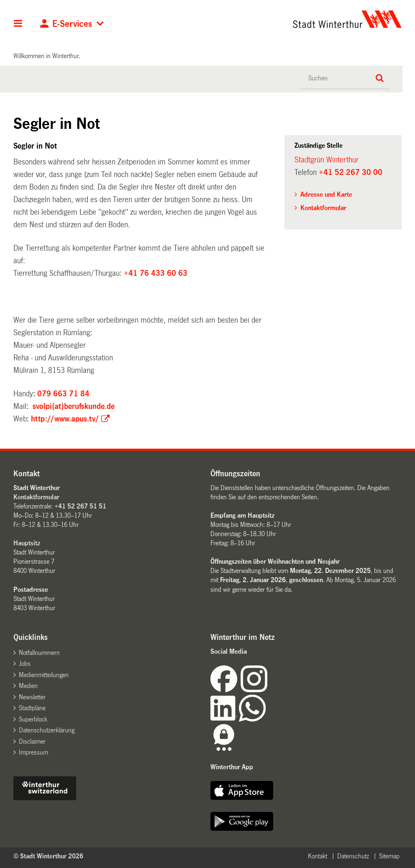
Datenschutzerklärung (47, 730)
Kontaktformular (323, 208)
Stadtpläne (32, 708)
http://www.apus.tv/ (65, 419)
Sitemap (389, 856)
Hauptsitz (27, 543)
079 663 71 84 (63, 394)
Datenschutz (353, 856)
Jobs (25, 664)
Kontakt (318, 856)
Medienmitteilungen (44, 675)
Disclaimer (32, 741)
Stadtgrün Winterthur (327, 160)
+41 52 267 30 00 (351, 172)
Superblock (33, 719)
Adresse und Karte (326, 194)
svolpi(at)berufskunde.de (74, 406)
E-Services (72, 24)
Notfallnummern (39, 653)
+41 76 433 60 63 (156, 273)
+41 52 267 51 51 (80, 506)
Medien (28, 686)
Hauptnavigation (18, 24)
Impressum (33, 752)
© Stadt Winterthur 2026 (48, 856)
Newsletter (32, 697)
